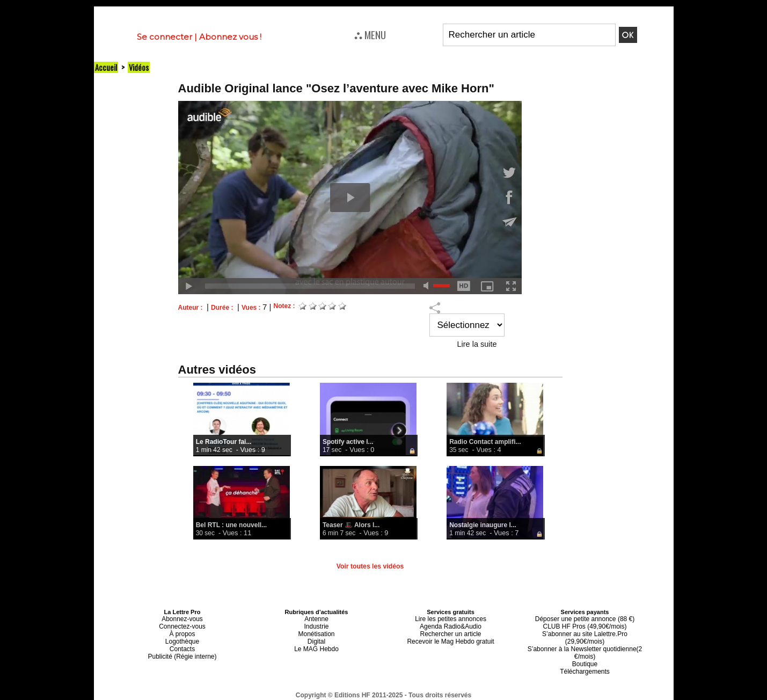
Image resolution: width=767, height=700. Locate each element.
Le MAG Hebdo (317, 644)
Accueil (106, 67)
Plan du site (357, 695)
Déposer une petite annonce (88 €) (585, 618)
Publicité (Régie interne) (182, 651)
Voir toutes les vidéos (370, 566)
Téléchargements (585, 657)
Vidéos (140, 67)
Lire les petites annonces (451, 618)
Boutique (585, 651)
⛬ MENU (370, 34)
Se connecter (165, 37)
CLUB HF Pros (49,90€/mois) (585, 625)
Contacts (182, 644)
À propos (182, 631)
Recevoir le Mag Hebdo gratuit (451, 638)
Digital (316, 638)
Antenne (316, 618)
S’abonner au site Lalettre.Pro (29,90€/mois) (585, 631)
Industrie (316, 625)
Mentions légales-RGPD (468, 688)
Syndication (410, 695)
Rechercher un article (451, 631)
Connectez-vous (182, 625)
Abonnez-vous (182, 618)
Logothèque (182, 638)
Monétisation (316, 631)
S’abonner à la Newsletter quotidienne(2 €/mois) (585, 641)
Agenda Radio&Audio (451, 625)
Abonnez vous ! (230, 37)
